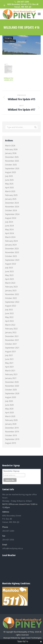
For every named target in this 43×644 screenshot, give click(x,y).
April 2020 (9, 413)
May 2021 (9, 363)
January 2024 (11, 245)
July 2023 (9, 268)
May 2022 (9, 317)
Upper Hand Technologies (31, 638)
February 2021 (11, 374)
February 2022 (11, 329)
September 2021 (12, 348)
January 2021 (11, 378)
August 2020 (11, 397)
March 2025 (10, 191)
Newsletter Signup (11, 471)
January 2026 (11, 153)
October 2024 (11, 210)
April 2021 (9, 367)
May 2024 (9, 229)
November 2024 (12, 207)
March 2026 (10, 146)
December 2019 (12, 428)
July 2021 (9, 355)
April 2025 (9, 188)
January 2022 (11, 332)
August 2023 (11, 264)
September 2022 (12, 302)
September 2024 (12, 214)
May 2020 (9, 409)
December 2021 (12, 336)
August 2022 (11, 306)
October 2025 (11, 165)
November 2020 (12, 386)
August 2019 (11, 443)
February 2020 (11, 420)
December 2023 (12, 249)
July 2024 (9, 222)
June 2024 (9, 226)
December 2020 (12, 382)
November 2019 (12, 432)
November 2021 (12, 340)
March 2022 (10, 325)
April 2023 (9, 279)
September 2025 (12, 168)
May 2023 (9, 275)
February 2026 (11, 149)
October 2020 (11, 390)
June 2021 (9, 359)
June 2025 (9, 180)
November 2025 (12, 161)
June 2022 (9, 313)
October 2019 (11, 435)
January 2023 (11, 291)
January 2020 (11, 424)
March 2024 (10, 237)
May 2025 (9, 184)
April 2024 (9, 233)
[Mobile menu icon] (39, 14)
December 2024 (12, 203)
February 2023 (11, 287)
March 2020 (10, 416)
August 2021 (11, 352)
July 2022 (9, 310)
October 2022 (11, 298)
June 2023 (9, 271)
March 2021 (10, 371)
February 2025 (11, 195)
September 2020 (12, 393)
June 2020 (9, 405)
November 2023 (12, 252)
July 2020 (9, 401)
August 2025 (11, 172)
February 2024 (11, 241)
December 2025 (12, 157)
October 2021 (11, 344)
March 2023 (10, 283)
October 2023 (11, 256)
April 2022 (9, 321)
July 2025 (9, 176)
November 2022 (12, 294)
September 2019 (12, 439)
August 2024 (11, 218)
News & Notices (10, 41)
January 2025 (11, 199)
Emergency (8, 38)
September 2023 (12, 260)
